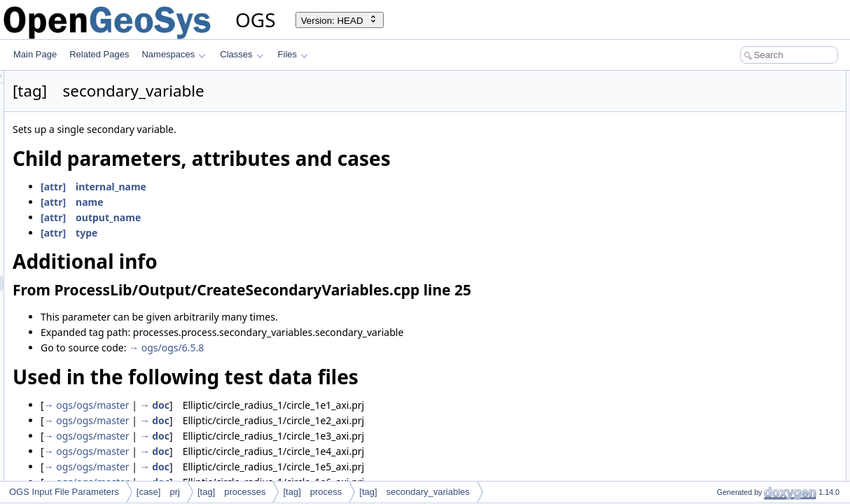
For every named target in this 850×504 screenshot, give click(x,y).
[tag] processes (232, 492)
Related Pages (99, 54)
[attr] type (244, 233)
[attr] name (247, 202)
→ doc (330, 405)
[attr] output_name (266, 217)
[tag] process (312, 492)
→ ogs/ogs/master (262, 405)
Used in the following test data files (760, 125)
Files (293, 54)
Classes (242, 54)
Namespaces (173, 54)
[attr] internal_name (269, 187)
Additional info (721, 94)
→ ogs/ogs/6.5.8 (341, 348)
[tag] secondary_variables (414, 492)
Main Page (35, 54)
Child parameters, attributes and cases (767, 78)
